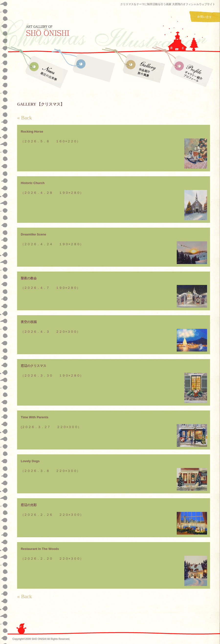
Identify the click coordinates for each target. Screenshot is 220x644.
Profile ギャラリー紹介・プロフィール (191, 71)
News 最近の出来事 (45, 71)
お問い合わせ (205, 17)
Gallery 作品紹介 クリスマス (93, 71)
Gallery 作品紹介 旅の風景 (142, 71)
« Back (25, 118)
